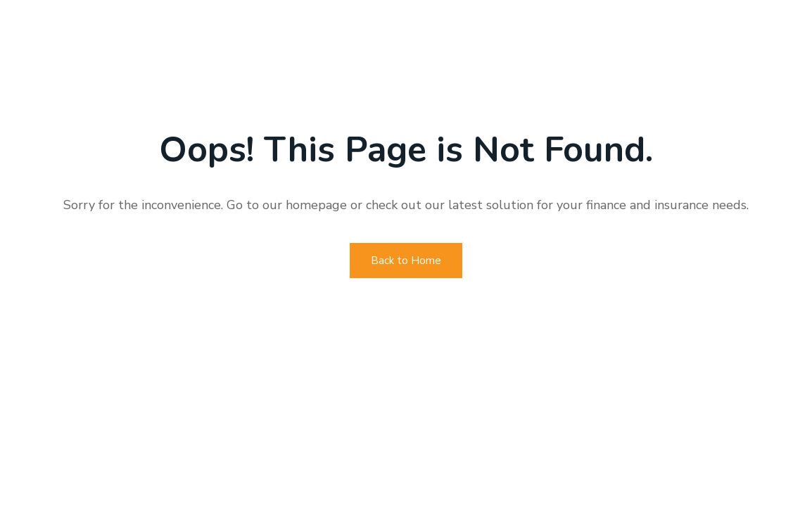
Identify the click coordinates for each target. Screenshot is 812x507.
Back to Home (406, 261)
